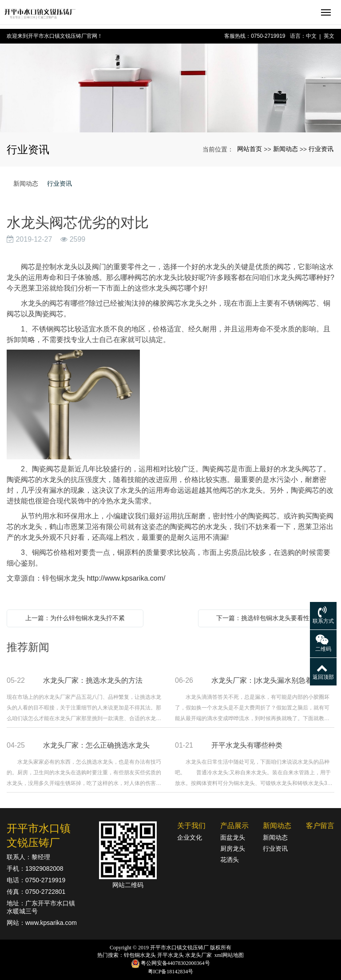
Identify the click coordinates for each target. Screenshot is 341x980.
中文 (311, 36)
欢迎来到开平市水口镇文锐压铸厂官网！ (55, 36)
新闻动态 (285, 149)
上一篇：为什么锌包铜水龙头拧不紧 (75, 618)
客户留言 (320, 826)
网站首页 (250, 149)
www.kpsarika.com (51, 923)
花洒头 (230, 860)
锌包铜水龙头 (140, 955)
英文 (329, 36)
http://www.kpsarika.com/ (126, 578)
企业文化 (190, 837)
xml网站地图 (229, 955)
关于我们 (191, 826)
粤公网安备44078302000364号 (175, 963)
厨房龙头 (233, 849)
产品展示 (234, 826)
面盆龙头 (233, 837)
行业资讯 (321, 149)
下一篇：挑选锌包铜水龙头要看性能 (266, 618)
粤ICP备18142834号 (171, 972)
